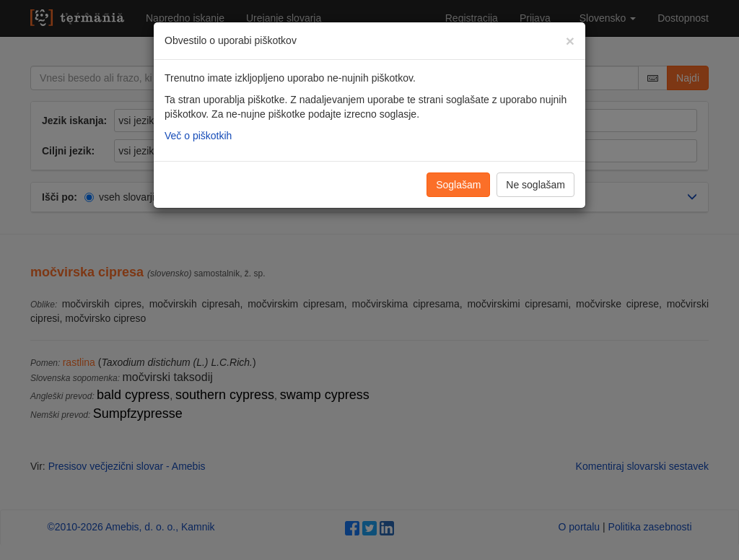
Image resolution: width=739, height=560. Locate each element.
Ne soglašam (535, 185)
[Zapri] (570, 41)
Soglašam (458, 185)
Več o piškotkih (198, 136)
